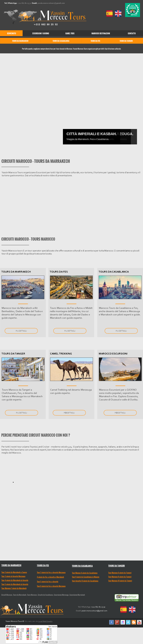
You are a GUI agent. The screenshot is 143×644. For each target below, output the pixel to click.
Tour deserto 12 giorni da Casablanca (85, 581)
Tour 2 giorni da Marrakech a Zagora (14, 572)
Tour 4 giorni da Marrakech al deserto (15, 580)
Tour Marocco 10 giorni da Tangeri (120, 581)
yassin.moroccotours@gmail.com (51, 3)
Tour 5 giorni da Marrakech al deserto (15, 584)
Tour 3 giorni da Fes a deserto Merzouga (51, 572)
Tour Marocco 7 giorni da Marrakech (14, 588)
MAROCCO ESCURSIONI (113, 354)
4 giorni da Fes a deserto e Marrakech (50, 577)
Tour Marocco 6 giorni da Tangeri (120, 573)
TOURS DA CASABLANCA (114, 272)
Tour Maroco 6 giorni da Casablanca (85, 573)
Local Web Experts (45, 621)
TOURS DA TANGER (13, 354)
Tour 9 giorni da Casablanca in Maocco (86, 577)
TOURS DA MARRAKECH (16, 272)
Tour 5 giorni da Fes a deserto (48, 581)
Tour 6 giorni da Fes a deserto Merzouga (51, 586)
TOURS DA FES (59, 272)
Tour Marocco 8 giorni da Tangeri (120, 577)
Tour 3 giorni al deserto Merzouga (13, 576)
